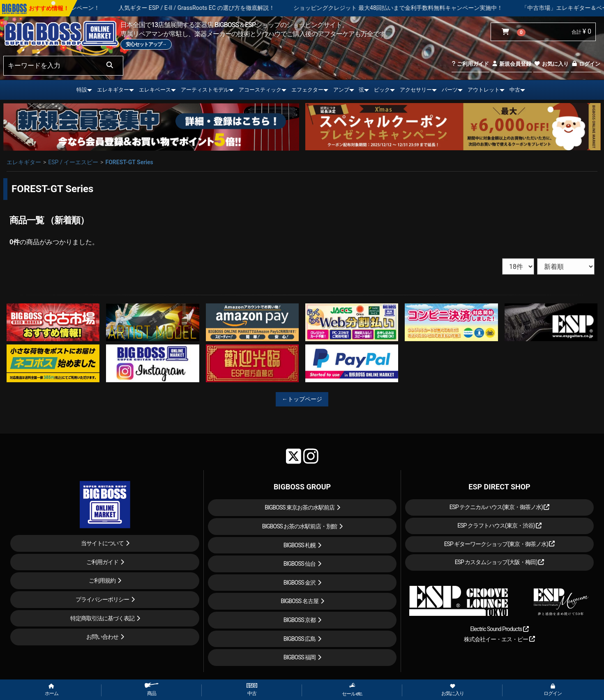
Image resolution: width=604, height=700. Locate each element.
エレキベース (155, 90)
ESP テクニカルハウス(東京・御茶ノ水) (500, 507)
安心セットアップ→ (146, 44)
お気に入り (551, 64)
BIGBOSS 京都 (300, 620)
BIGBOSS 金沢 (300, 583)
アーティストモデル (205, 90)
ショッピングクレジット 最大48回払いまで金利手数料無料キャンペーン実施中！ (417, 8)
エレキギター (113, 90)
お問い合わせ (102, 637)
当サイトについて (102, 543)
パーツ (450, 90)
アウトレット (484, 90)
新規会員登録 (511, 64)
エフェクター (307, 90)
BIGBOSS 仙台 (300, 564)
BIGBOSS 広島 (300, 639)
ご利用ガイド (470, 64)
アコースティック (260, 90)
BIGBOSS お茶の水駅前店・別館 (300, 526)
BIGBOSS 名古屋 (300, 601)
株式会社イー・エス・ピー (499, 639)
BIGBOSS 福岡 (300, 657)
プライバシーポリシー (102, 599)
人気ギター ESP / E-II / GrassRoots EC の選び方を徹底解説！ (216, 8)
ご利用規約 (102, 581)
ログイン (586, 64)
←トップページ (302, 399)
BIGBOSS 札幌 (300, 545)
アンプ (341, 90)
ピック (382, 90)
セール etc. (352, 690)
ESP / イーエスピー (73, 162)
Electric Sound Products (499, 629)
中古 (515, 90)
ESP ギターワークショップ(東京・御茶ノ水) (500, 544)
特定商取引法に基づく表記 (102, 618)
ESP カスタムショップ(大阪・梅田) (500, 562)
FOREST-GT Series (129, 162)
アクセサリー (416, 90)
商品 (152, 690)
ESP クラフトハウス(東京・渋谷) (499, 526)
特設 (82, 90)
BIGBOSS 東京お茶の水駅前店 (300, 507)
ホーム (52, 690)
